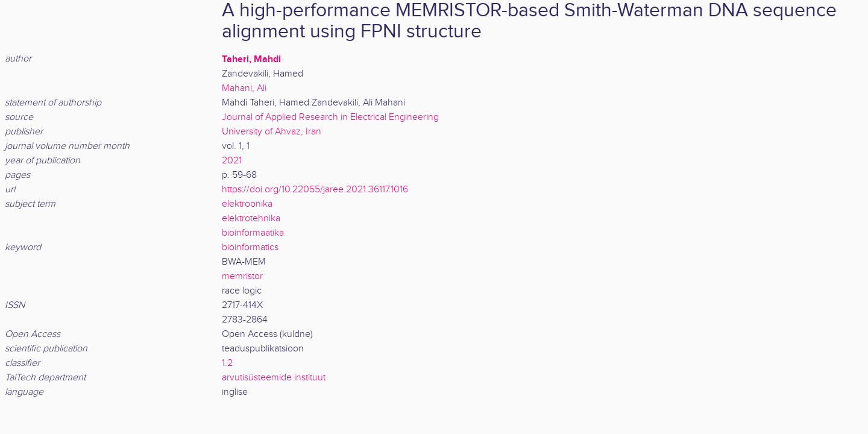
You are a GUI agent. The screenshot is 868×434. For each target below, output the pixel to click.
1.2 (227, 363)
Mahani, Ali (244, 88)
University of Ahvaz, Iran (272, 132)
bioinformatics (250, 247)
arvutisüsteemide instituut (274, 378)
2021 (232, 161)
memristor (242, 276)
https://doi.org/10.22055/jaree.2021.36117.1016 (315, 190)
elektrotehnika (251, 219)
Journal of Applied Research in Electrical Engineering (330, 117)
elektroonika (247, 204)
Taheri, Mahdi (251, 59)
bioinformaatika (253, 233)
